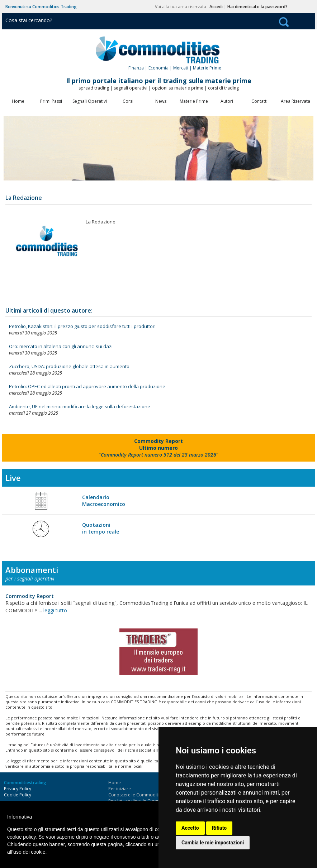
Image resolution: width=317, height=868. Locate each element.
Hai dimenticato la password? (257, 7)
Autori (227, 101)
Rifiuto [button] (219, 828)
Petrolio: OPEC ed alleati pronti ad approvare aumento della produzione (87, 386)
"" (158, 448)
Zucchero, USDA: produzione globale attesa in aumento (69, 366)
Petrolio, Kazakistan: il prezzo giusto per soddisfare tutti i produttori (82, 326)
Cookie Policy (18, 795)
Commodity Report (30, 596)
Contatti (259, 101)
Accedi (216, 7)
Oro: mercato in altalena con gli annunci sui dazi (61, 346)
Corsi (128, 101)
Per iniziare (120, 789)
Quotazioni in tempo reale (101, 528)
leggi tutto (55, 610)
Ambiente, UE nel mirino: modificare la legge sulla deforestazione (80, 406)
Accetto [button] (190, 828)
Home (18, 101)
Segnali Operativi (90, 101)
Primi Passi (51, 101)
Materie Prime (194, 101)
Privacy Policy (18, 789)
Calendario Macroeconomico (104, 501)
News (161, 101)
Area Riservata (295, 101)
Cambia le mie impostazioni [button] (213, 843)
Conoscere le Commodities (136, 795)
